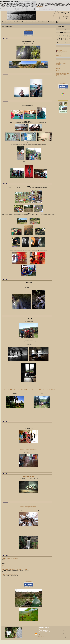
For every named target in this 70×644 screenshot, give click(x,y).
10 (60, 38)
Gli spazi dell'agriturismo (42, 22)
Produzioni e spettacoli (20, 22)
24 (60, 41)
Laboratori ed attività (11, 22)
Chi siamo (4, 22)
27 (65, 41)
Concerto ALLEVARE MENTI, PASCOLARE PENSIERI (14, 572)
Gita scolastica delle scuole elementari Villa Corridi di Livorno (15, 392)
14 (67, 38)
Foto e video (34, 22)
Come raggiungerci (52, 22)
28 (67, 41)
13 (65, 38)
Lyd (51, 639)
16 (58, 40)
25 (62, 41)
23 (58, 41)
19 (64, 40)
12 (64, 38)
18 (62, 40)
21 (67, 40)
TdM (41, 639)
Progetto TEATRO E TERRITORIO (10, 576)
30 (58, 42)
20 (65, 40)
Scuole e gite (28, 22)
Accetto (37, 9)
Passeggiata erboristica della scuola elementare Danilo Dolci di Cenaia (42, 392)
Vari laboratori (5, 568)
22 (69, 40)
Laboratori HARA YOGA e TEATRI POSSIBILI (12, 564)
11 (62, 38)
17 (60, 40)
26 (64, 41)
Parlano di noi (58, 22)
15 (69, 38)
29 (69, 41)
